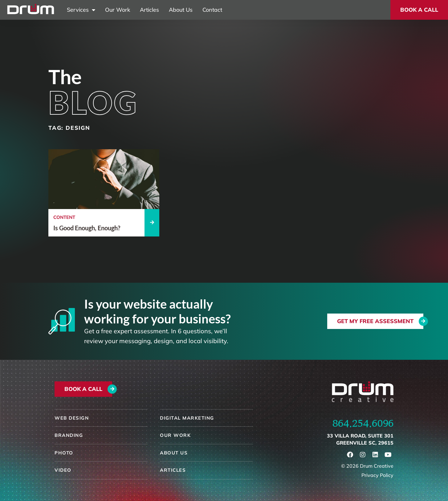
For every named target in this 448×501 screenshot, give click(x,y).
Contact (212, 10)
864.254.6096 (363, 423)
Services (81, 10)
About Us (181, 10)
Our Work (118, 10)
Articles (149, 10)
